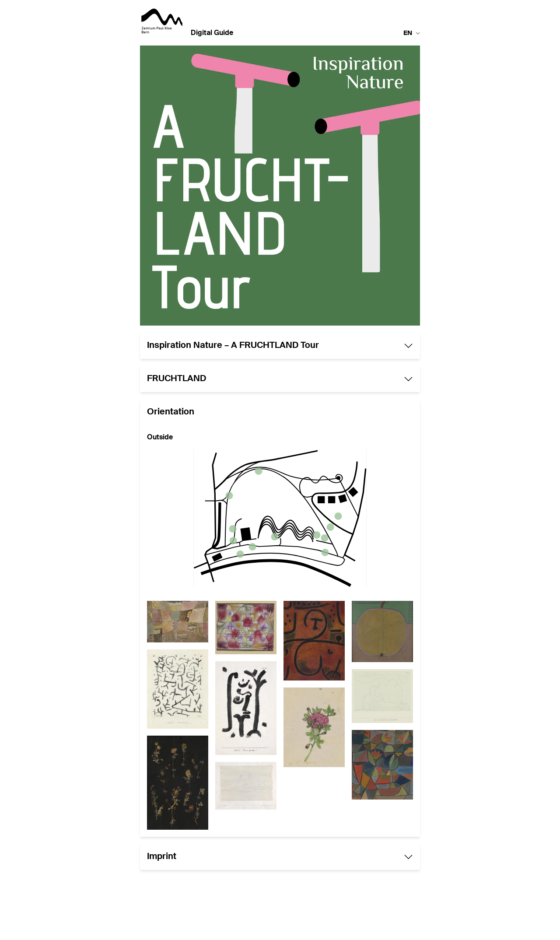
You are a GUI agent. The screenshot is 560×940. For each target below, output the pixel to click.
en (412, 33)
